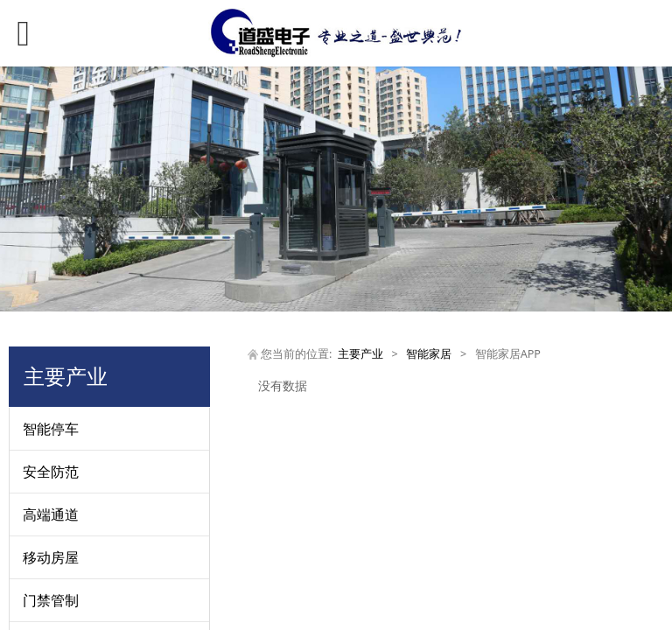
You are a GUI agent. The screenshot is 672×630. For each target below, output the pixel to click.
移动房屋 (51, 557)
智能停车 (51, 429)
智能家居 (429, 354)
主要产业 (360, 354)
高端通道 (51, 514)
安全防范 (51, 472)
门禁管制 (51, 600)
